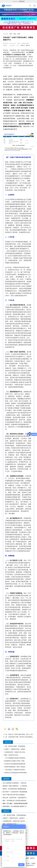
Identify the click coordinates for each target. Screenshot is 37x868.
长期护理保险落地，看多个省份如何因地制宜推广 (16, 767)
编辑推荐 (6, 779)
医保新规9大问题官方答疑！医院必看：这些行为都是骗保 (16, 761)
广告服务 (26, 858)
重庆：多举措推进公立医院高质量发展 (14, 801)
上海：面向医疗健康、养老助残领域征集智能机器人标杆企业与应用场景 (16, 746)
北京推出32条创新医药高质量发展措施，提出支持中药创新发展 (16, 764)
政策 (19, 34)
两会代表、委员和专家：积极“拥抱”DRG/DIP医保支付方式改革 (16, 798)
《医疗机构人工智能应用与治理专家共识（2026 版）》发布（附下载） (16, 770)
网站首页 (22, 1)
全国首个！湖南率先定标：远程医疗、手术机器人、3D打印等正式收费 (16, 749)
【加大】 (23, 45)
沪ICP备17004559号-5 (27, 865)
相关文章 (8, 742)
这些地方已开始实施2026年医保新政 (15, 773)
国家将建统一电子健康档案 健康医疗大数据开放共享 (16, 806)
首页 (11, 34)
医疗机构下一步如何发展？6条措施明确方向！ (16, 792)
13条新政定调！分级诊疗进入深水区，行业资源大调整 (16, 752)
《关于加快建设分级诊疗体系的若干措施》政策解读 (16, 758)
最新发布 (6, 811)
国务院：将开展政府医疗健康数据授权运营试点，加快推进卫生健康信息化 (16, 789)
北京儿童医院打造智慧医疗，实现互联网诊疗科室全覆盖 (16, 783)
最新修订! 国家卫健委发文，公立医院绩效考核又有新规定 (16, 786)
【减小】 (28, 45)
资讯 (15, 34)
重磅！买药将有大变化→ (12, 755)
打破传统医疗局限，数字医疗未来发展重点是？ (22, 737)
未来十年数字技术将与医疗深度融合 (14, 795)
